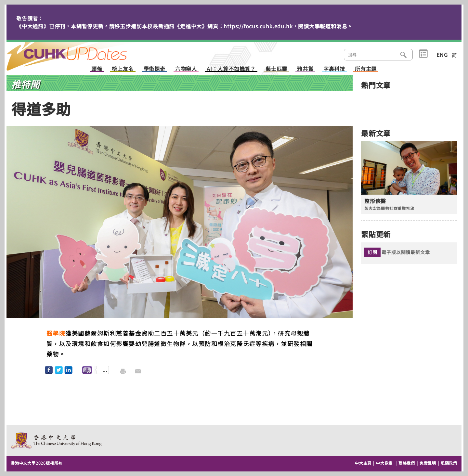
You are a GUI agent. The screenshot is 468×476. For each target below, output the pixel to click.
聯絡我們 (407, 463)
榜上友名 (123, 69)
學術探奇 (155, 69)
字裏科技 (334, 69)
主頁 (79, 52)
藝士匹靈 (276, 69)
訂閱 (372, 252)
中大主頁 (363, 463)
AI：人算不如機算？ (231, 69)
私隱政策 (449, 463)
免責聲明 (428, 463)
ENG (442, 55)
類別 (423, 54)
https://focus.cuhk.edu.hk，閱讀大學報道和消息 (285, 26)
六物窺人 (186, 69)
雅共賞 (305, 69)
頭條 (97, 69)
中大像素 (384, 463)
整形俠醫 (375, 201)
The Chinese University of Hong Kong (57, 440)
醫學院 (56, 333)
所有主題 (366, 69)
